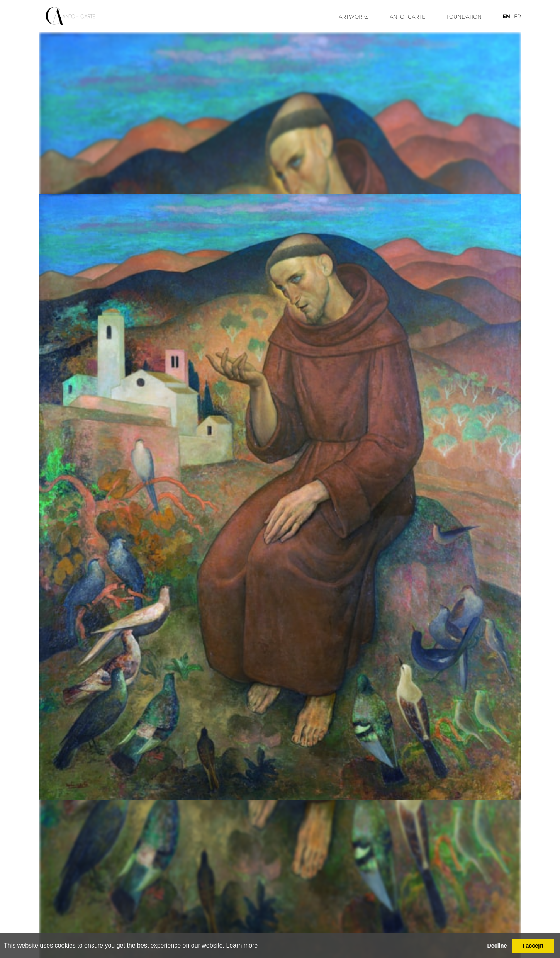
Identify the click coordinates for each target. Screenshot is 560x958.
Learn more (242, 945)
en (506, 16)
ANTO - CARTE (407, 17)
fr (518, 16)
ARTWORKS (354, 17)
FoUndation (464, 17)
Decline (497, 946)
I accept (533, 946)
